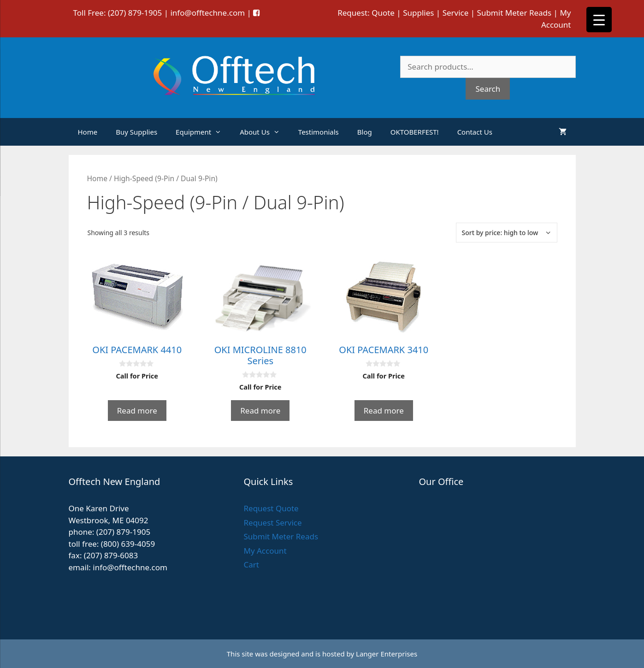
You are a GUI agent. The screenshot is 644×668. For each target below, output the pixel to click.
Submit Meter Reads (514, 13)
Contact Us (475, 132)
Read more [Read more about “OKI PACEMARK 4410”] (137, 411)
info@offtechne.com (207, 13)
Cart (251, 565)
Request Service (272, 523)
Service (456, 13)
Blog (365, 132)
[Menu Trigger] (599, 20)
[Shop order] (507, 233)
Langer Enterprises (387, 654)
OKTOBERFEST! (415, 132)
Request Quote (271, 508)
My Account (265, 551)
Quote (383, 13)
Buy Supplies (136, 132)
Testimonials (319, 132)
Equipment (203, 132)
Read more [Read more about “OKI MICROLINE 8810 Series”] (260, 411)
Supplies (418, 13)
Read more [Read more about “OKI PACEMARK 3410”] (384, 411)
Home (88, 132)
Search (488, 89)
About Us (264, 132)
